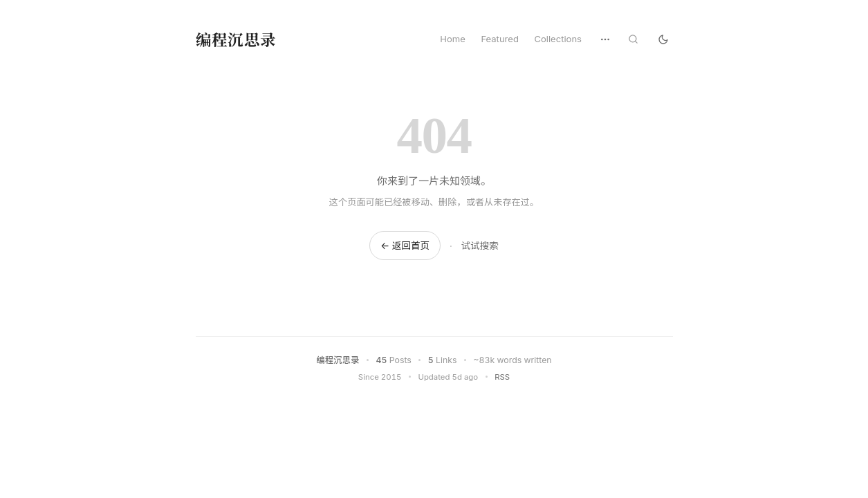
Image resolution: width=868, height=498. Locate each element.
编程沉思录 (236, 39)
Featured (500, 39)
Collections (558, 39)
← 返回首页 (405, 246)
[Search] (633, 39)
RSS (502, 377)
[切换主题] (664, 39)
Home (453, 39)
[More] (605, 39)
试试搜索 (480, 246)
